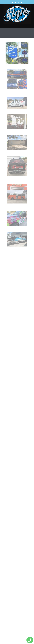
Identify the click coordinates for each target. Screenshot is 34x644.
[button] (17, 25)
